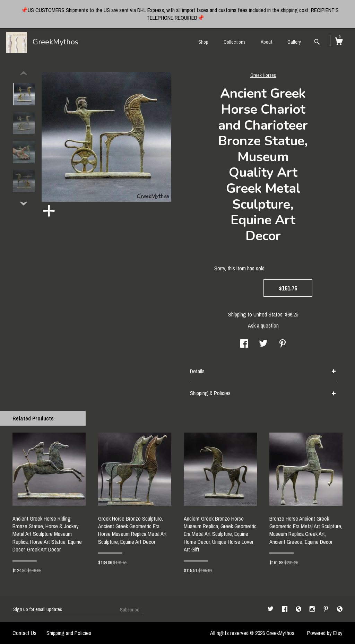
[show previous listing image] (24, 73)
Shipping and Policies (69, 633)
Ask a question (263, 325)
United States (268, 314)
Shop (203, 42)
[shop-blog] (299, 609)
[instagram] (313, 609)
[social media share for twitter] (263, 344)
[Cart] (339, 42)
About (266, 42)
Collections (235, 42)
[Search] (317, 43)
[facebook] (285, 609)
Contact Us (24, 633)
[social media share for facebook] (244, 344)
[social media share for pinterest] (283, 344)
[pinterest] (327, 609)
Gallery (294, 42)
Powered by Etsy (325, 633)
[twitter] (271, 609)
